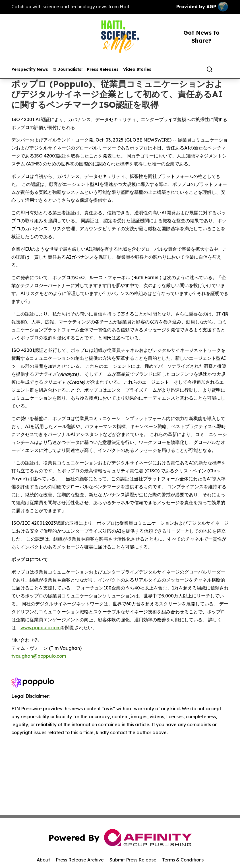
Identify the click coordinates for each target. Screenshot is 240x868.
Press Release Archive (80, 860)
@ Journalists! (68, 69)
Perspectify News (30, 69)
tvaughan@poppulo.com (39, 656)
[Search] (210, 69)
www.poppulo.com (41, 628)
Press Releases (103, 69)
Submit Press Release (133, 860)
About (43, 860)
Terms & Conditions (183, 860)
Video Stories (137, 69)
